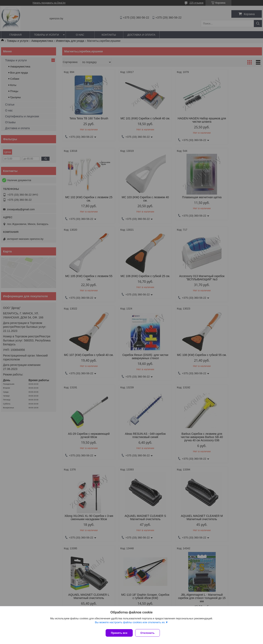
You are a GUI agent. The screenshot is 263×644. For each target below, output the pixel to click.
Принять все (119, 633)
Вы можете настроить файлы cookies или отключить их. (130, 624)
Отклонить (149, 633)
